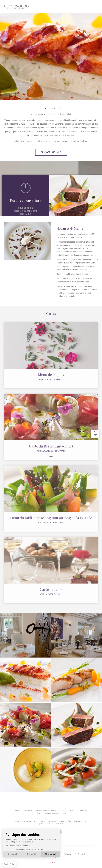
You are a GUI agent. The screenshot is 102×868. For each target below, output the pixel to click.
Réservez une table (51, 152)
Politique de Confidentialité (75, 854)
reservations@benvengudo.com (53, 813)
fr (55, 862)
